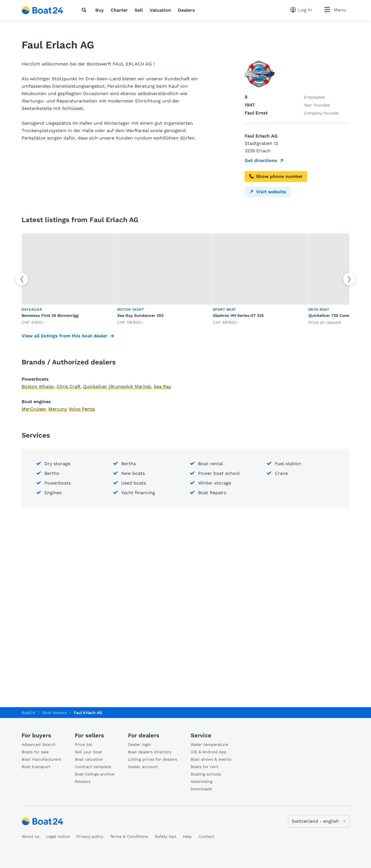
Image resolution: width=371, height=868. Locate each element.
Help (187, 836)
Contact (206, 836)
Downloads (201, 789)
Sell (139, 10)
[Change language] (319, 821)
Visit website (268, 192)
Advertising (201, 781)
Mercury (57, 409)
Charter (119, 10)
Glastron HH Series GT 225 (238, 315)
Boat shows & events (211, 759)
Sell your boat (88, 752)
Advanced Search (39, 744)
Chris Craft (69, 386)
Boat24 (28, 713)
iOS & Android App (209, 752)
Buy (100, 10)
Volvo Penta (82, 409)
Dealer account (143, 767)
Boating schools (206, 774)
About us (30, 836)
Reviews (83, 781)
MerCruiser (34, 409)
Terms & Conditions (129, 836)
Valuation (160, 10)
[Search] (85, 10)
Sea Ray (162, 386)
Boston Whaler (38, 386)
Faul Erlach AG (88, 713)
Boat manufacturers (41, 759)
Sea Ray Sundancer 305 (140, 315)
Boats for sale (35, 752)
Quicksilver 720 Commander (336, 315)
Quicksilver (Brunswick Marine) (117, 386)
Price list (84, 744)
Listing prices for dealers (152, 759)
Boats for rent (204, 767)
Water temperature (209, 744)
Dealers (186, 10)
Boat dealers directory (150, 752)
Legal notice (58, 836)
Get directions (261, 160)
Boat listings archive (95, 774)
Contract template (93, 767)
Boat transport (36, 767)
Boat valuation (89, 759)
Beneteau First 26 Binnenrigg (50, 315)
